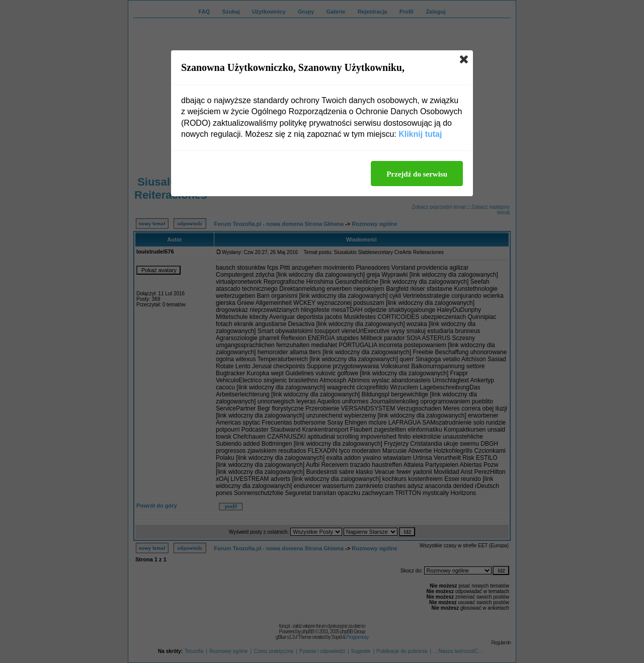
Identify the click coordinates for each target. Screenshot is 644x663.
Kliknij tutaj (420, 134)
